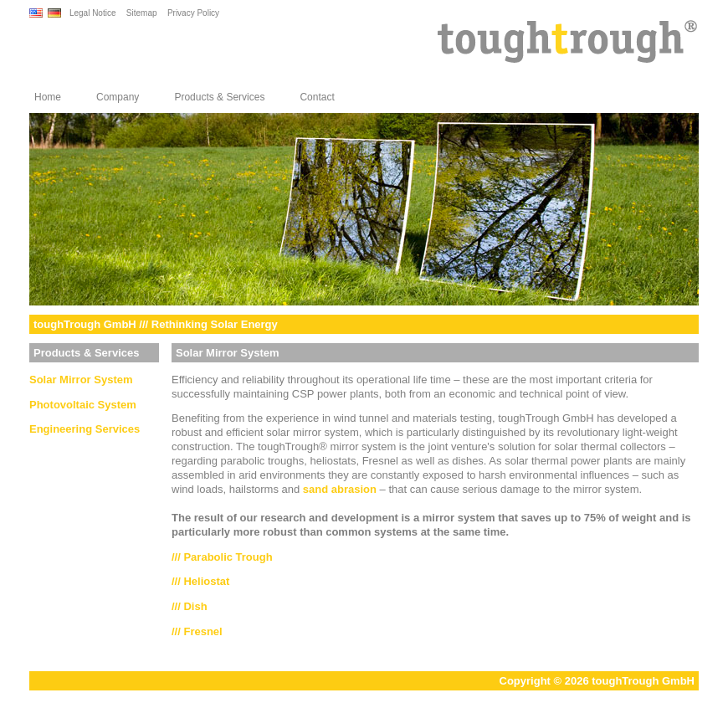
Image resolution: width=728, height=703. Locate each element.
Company (118, 97)
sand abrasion (340, 489)
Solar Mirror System (81, 380)
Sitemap (142, 13)
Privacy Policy (193, 13)
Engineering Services (85, 429)
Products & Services (219, 97)
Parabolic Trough (228, 557)
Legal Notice (93, 13)
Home (48, 97)
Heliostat (206, 581)
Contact (317, 97)
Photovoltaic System (83, 405)
